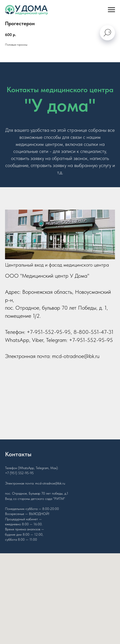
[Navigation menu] (111, 10)
